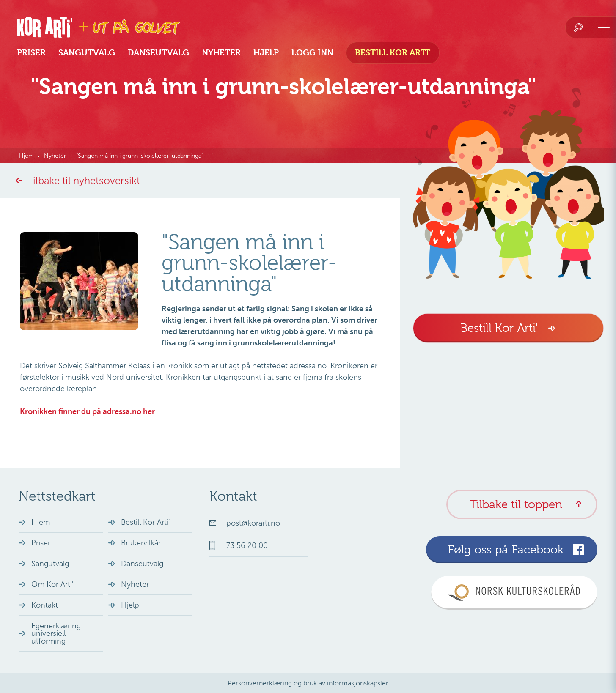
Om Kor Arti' (52, 584)
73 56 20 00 (247, 545)
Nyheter (221, 53)
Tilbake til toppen (516, 504)
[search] (578, 27)
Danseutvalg (158, 53)
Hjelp (266, 53)
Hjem (26, 156)
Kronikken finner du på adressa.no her (87, 411)
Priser (31, 53)
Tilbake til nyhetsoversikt (84, 180)
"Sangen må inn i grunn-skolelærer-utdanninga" (140, 156)
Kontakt (45, 605)
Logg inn (312, 53)
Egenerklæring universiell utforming (56, 633)
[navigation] (603, 27)
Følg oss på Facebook (506, 549)
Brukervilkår (141, 543)
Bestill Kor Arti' (393, 53)
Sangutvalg (87, 53)
